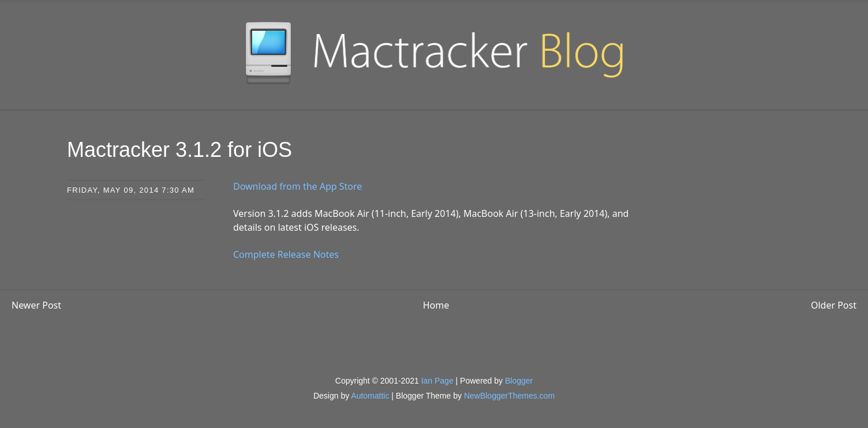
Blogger (519, 381)
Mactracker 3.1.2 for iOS (179, 150)
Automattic (370, 396)
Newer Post (36, 305)
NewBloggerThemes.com (509, 396)
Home (436, 305)
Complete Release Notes (286, 254)
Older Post (834, 305)
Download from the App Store (298, 186)
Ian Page (437, 381)
